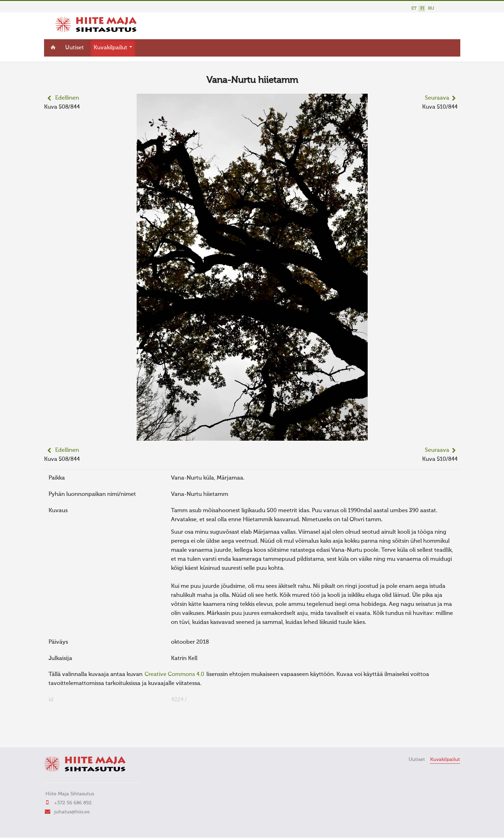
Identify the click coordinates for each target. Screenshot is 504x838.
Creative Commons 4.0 (174, 674)
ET (414, 9)
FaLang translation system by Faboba (69, 732)
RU (431, 9)
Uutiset (75, 47)
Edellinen (67, 98)
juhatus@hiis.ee (72, 811)
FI (422, 9)
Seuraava (437, 98)
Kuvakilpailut (113, 47)
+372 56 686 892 (73, 802)
